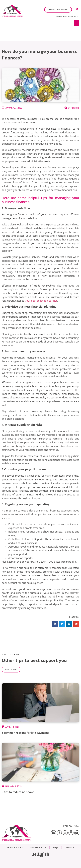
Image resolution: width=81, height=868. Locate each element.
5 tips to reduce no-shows (18, 792)
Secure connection (67, 16)
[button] (77, 23)
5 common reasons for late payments (25, 733)
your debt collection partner (41, 301)
